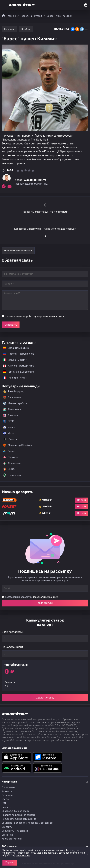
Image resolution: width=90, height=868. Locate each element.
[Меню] (4, 5)
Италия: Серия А (14, 360)
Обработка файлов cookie (16, 811)
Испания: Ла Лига (16, 348)
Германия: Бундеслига (17, 372)
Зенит (9, 451)
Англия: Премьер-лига (17, 366)
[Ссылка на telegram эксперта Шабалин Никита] (4, 186)
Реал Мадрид (13, 391)
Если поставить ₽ (13, 632)
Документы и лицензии (15, 831)
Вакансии (7, 795)
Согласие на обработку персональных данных (27, 823)
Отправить (11, 325)
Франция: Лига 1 (13, 378)
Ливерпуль (12, 409)
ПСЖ (8, 421)
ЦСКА (9, 469)
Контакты (7, 791)
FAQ (4, 803)
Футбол (26, 29)
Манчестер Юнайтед (17, 445)
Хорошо (10, 862)
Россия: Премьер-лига (17, 354)
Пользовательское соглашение (19, 819)
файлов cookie (22, 856)
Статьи (5, 799)
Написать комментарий (18, 251)
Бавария (10, 415)
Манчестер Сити (15, 403)
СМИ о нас (7, 835)
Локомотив (12, 463)
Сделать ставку (45, 698)
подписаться (45, 603)
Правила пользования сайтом (18, 815)
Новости (9, 29)
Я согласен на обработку (35, 316)
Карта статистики (12, 839)
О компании (8, 787)
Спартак (10, 457)
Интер (9, 433)
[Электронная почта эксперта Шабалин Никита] (10, 186)
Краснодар (12, 475)
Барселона (12, 397)
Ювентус (11, 439)
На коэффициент (12, 647)
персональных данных (51, 316)
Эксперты (7, 827)
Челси (9, 427)
